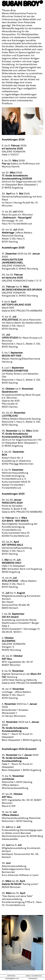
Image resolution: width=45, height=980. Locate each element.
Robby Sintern (14, 374)
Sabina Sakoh (14, 323)
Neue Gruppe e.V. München (17, 215)
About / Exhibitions (34, 976)
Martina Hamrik (11, 167)
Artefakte (11, 976)
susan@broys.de (12, 979)
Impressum (33, 979)
